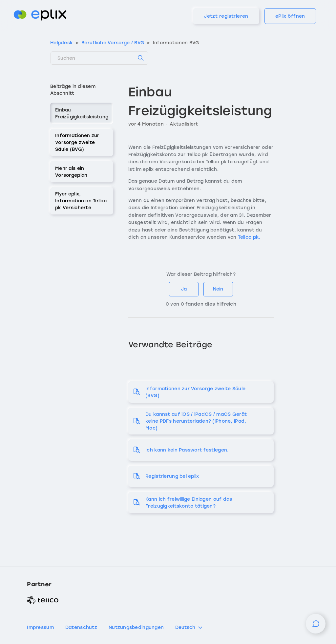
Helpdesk (62, 43)
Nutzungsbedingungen (136, 627)
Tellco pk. (250, 237)
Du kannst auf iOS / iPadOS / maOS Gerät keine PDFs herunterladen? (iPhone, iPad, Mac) (196, 421)
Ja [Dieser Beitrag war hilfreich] (184, 289)
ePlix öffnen (290, 16)
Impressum (40, 627)
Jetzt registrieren (226, 16)
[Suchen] (99, 58)
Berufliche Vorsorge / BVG (113, 43)
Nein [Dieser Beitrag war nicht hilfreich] (218, 289)
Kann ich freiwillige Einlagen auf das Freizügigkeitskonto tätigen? (189, 503)
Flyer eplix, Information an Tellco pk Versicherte (81, 201)
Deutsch (189, 628)
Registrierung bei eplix (172, 476)
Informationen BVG (176, 43)
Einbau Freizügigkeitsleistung (82, 113)
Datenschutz (81, 627)
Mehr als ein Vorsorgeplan (71, 172)
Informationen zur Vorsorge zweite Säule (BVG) (77, 142)
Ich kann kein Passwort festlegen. (187, 450)
